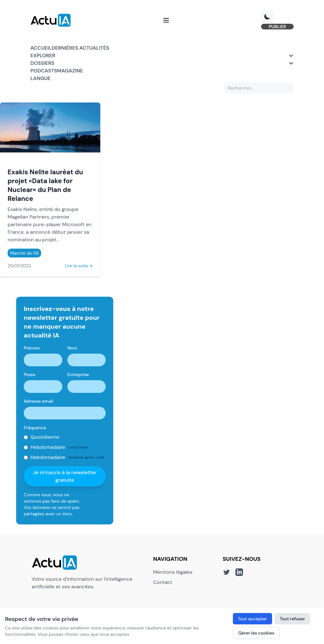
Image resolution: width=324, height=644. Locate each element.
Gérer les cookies (256, 633)
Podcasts (44, 71)
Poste (30, 375)
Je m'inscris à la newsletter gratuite (65, 476)
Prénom (32, 348)
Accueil (41, 48)
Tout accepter (252, 619)
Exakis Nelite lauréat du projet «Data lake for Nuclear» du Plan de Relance (45, 185)
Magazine (70, 71)
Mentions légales (173, 572)
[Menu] (166, 20)
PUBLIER (277, 27)
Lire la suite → (79, 266)
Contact (163, 582)
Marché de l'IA (24, 253)
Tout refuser (292, 619)
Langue (40, 78)
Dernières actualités (80, 48)
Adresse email (38, 401)
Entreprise (78, 375)
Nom (72, 348)
